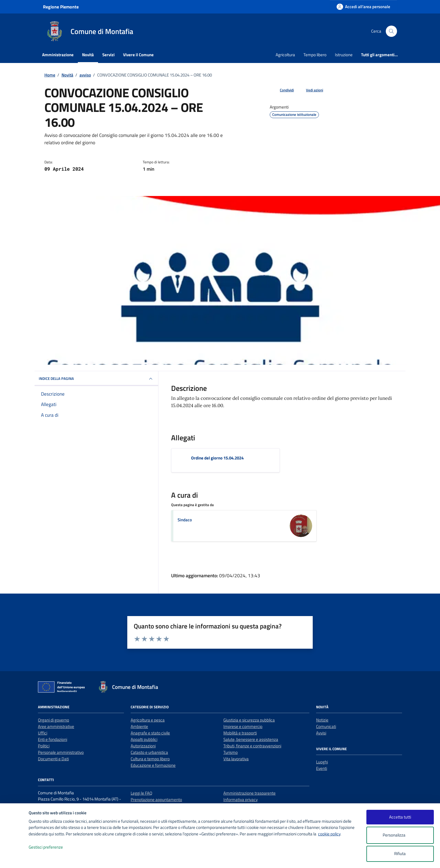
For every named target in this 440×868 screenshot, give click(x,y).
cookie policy (329, 834)
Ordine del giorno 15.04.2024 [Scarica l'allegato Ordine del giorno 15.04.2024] (217, 458)
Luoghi (322, 762)
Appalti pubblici (144, 739)
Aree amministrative (56, 726)
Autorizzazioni (143, 746)
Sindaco (185, 520)
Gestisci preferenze (52, 847)
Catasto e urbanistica (149, 752)
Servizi (108, 55)
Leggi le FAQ (141, 793)
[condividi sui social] (282, 90)
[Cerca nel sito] (391, 31)
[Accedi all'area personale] (363, 7)
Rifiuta (400, 854)
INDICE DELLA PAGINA (96, 379)
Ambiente (139, 726)
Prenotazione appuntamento (156, 800)
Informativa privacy (241, 800)
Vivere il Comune (138, 55)
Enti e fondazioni (53, 739)
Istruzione (344, 55)
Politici (44, 746)
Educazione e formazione (153, 765)
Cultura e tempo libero (150, 759)
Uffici (43, 733)
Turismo (231, 752)
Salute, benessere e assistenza (251, 739)
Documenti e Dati (53, 759)
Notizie (322, 720)
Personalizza (400, 835)
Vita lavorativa (236, 759)
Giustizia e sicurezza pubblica (249, 720)
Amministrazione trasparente (250, 793)
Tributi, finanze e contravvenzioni (252, 746)
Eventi (322, 768)
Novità (88, 55)
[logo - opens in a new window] (14, 858)
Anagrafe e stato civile (150, 733)
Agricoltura (285, 55)
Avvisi (321, 733)
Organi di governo (54, 720)
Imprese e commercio (243, 726)
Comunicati (326, 726)
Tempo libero (315, 55)
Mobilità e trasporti (240, 733)
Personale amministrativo (61, 752)
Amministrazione (58, 55)
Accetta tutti (400, 817)
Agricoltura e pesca (148, 720)
